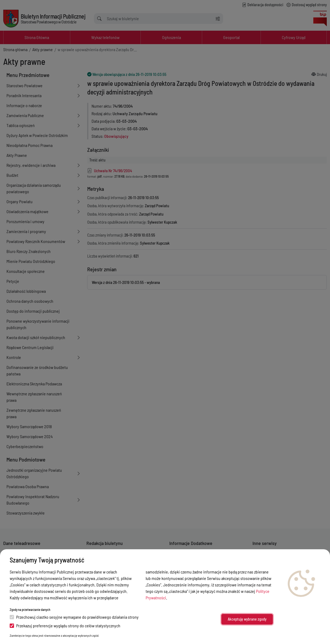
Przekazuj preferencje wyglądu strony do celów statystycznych (65, 626)
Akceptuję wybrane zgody (247, 619)
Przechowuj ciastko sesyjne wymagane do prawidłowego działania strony (74, 617)
